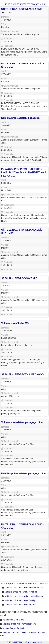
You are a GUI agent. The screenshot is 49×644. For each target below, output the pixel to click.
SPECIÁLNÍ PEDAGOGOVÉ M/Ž (19, 278)
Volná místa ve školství (13, 628)
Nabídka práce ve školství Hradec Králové (24, 596)
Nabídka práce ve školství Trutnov (20, 605)
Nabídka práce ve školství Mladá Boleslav (24, 588)
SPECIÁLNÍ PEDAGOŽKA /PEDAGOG (22, 374)
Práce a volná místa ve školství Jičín (24, 4)
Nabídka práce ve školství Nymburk (21, 592)
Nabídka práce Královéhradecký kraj (19, 624)
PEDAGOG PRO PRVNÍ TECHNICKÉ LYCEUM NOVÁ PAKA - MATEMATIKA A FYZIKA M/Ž (24, 172)
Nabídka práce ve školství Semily (20, 600)
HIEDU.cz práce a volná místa (28, 642)
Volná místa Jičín (10, 620)
